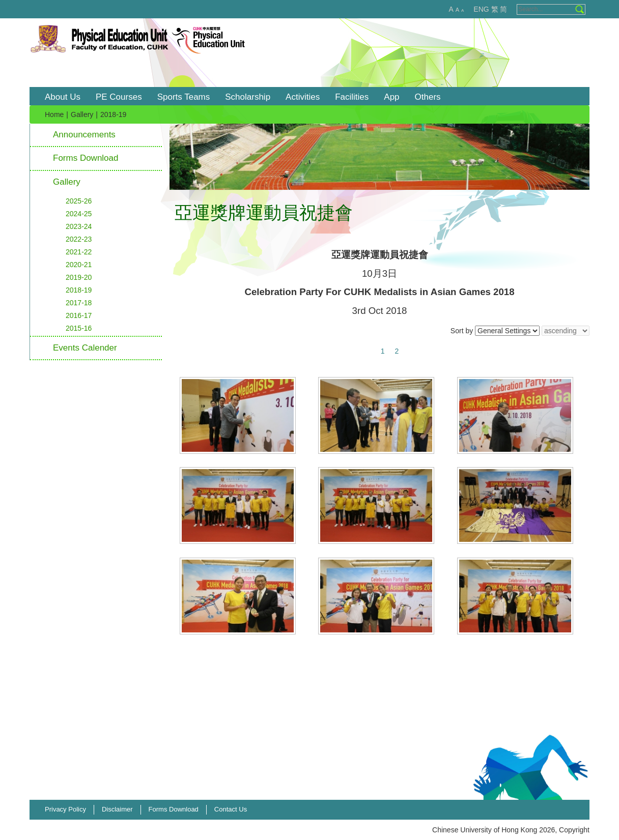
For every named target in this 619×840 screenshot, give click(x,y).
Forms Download (86, 158)
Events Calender (85, 348)
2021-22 (79, 252)
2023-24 (79, 226)
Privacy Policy (65, 809)
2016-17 (79, 315)
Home (54, 114)
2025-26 (79, 201)
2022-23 (79, 239)
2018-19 (79, 290)
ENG (481, 9)
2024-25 (79, 214)
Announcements (84, 135)
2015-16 (79, 328)
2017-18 (79, 303)
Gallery (82, 114)
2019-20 (79, 277)
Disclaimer (117, 809)
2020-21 (79, 265)
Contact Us (231, 809)
